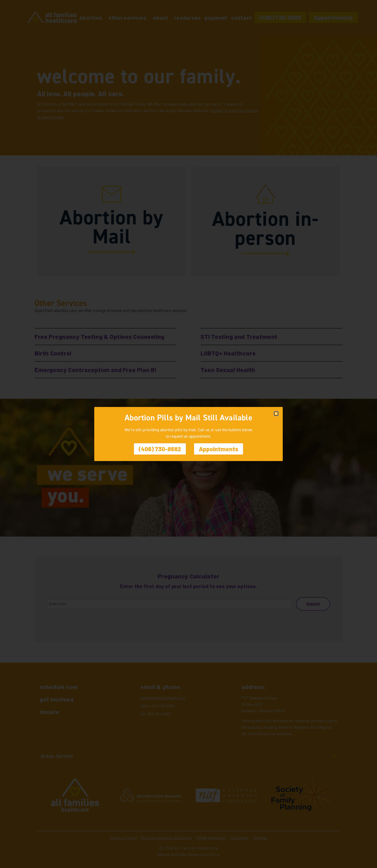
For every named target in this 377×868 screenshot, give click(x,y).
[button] (276, 414)
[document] (188, 434)
